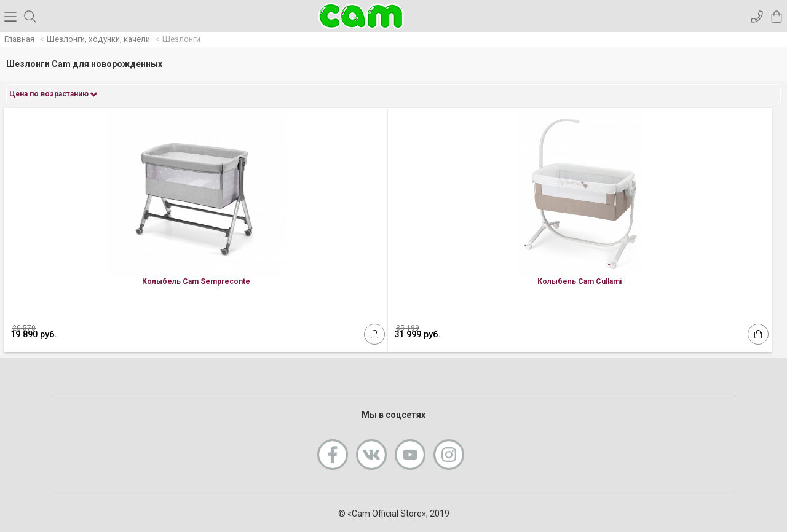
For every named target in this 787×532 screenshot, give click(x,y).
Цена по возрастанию (53, 94)
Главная (19, 39)
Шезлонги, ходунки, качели (98, 39)
